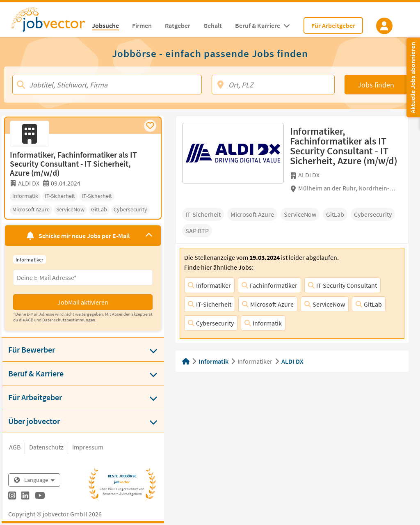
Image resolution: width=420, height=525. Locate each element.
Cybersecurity (211, 323)
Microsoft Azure (268, 304)
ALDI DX (292, 361)
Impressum (88, 447)
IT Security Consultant (342, 285)
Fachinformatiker (269, 285)
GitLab (369, 304)
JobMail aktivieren (83, 302)
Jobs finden (376, 85)
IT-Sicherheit (210, 304)
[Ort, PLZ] (273, 85)
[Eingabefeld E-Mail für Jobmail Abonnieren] (83, 277)
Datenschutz (46, 447)
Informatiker (209, 285)
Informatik (263, 323)
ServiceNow (325, 304)
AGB (15, 447)
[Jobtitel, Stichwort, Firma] (107, 85)
